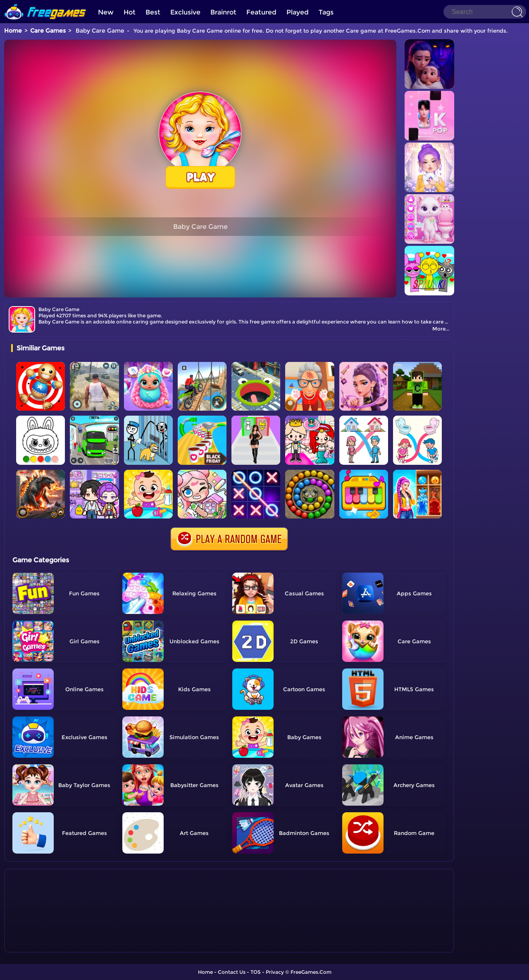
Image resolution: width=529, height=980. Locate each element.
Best (153, 12)
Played (298, 12)
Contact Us (232, 972)
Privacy (275, 972)
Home (13, 31)
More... (441, 329)
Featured (261, 12)
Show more (39, 947)
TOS (256, 972)
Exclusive (185, 12)
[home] (45, 3)
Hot (130, 12)
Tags (326, 12)
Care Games (48, 31)
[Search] (485, 12)
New (106, 12)
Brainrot (223, 12)
